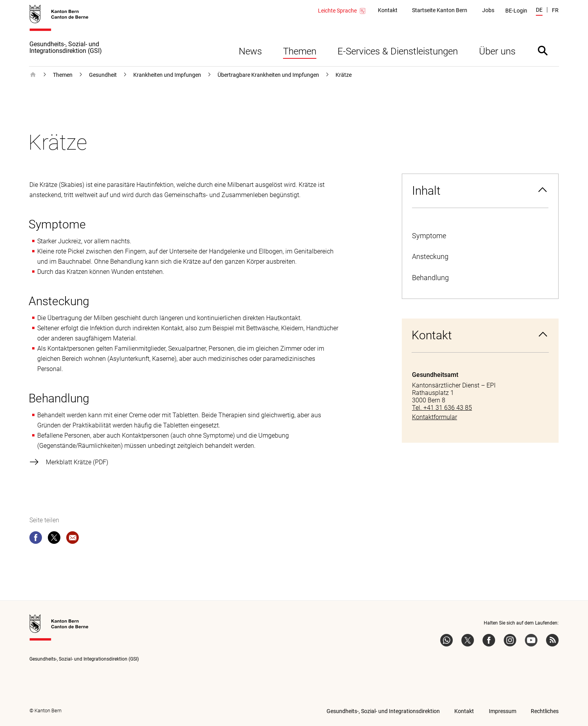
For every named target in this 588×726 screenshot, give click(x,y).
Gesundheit (103, 75)
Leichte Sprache (342, 11)
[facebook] (36, 539)
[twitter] (54, 539)
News (250, 51)
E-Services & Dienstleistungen (398, 51)
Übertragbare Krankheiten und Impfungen (268, 75)
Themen (300, 51)
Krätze (344, 75)
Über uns (497, 51)
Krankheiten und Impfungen (167, 75)
